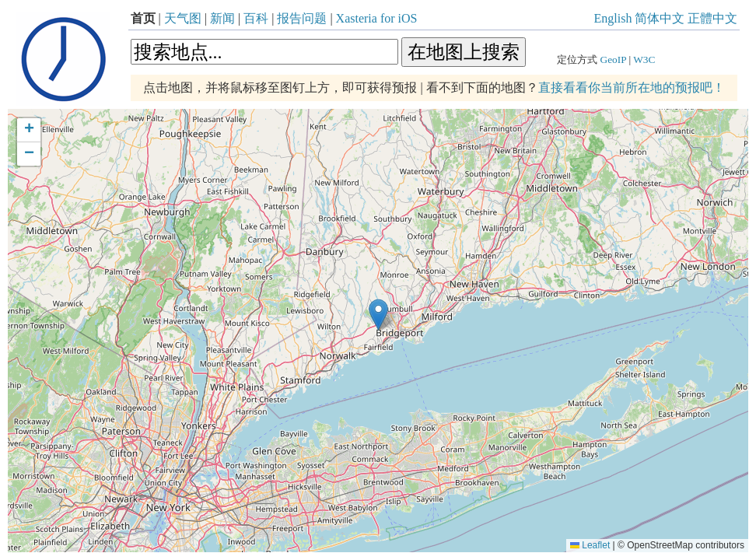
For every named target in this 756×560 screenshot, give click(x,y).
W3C (644, 59)
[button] (378, 315)
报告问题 (302, 18)
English (613, 18)
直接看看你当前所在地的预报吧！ (632, 87)
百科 (256, 18)
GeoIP (614, 59)
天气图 (183, 18)
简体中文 (660, 18)
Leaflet (590, 545)
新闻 (222, 18)
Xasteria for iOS (377, 18)
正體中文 (712, 18)
